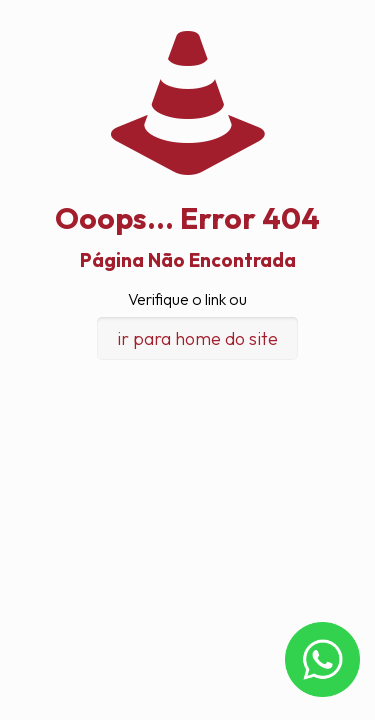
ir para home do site (197, 338)
